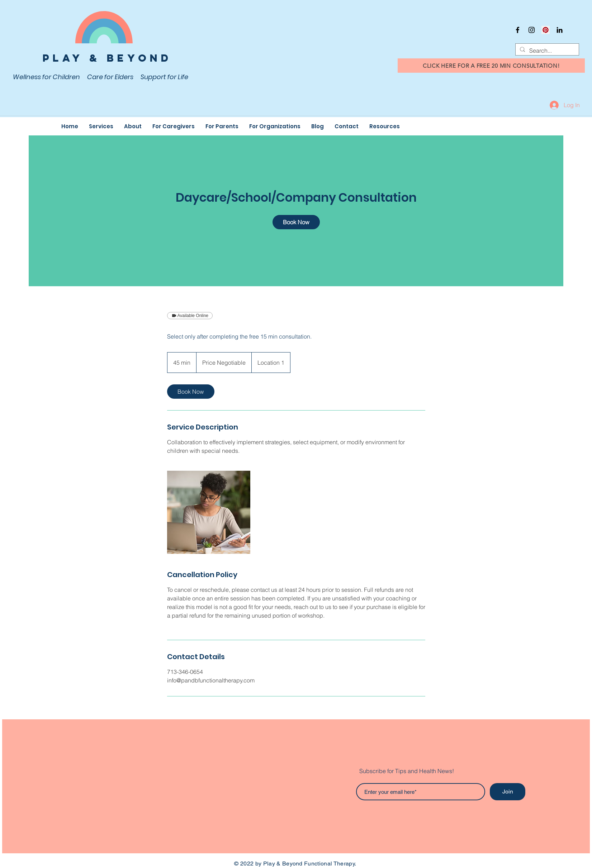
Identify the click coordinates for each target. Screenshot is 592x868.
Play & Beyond (107, 58)
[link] (296, 222)
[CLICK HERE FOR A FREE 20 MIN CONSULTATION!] (491, 66)
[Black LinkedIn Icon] (560, 30)
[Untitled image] (209, 512)
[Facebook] (518, 30)
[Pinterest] (546, 30)
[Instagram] (532, 30)
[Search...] (546, 51)
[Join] (508, 792)
